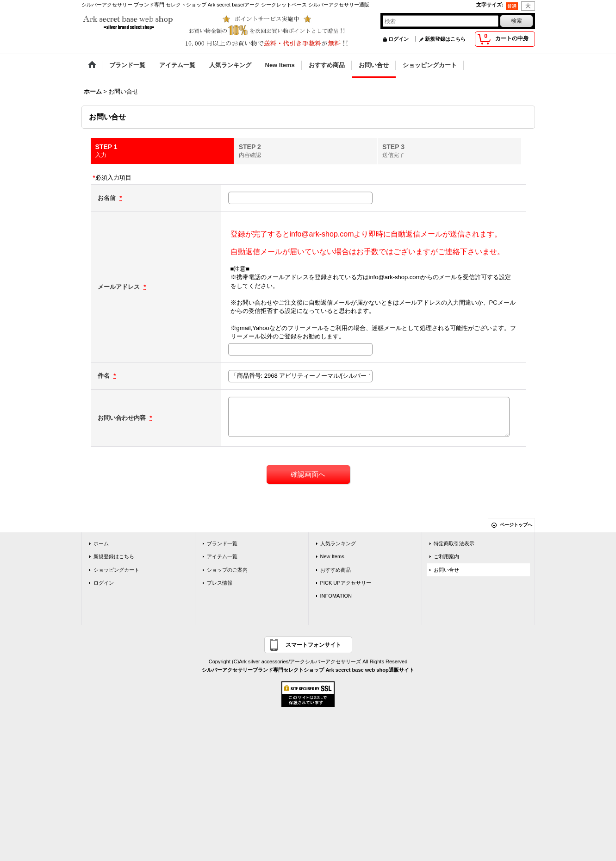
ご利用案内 (446, 556)
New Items (332, 556)
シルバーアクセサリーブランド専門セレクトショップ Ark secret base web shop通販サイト (308, 670)
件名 (105, 376)
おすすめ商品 (336, 570)
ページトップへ (516, 525)
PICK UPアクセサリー (346, 583)
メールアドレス (120, 287)
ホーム (101, 543)
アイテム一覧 (222, 556)
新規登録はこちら (445, 39)
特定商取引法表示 (454, 543)
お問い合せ (446, 570)
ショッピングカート (116, 570)
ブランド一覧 (222, 543)
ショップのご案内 (227, 570)
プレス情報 (220, 583)
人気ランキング (338, 543)
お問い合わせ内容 (123, 418)
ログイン (398, 39)
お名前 (108, 198)
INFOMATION (336, 596)
